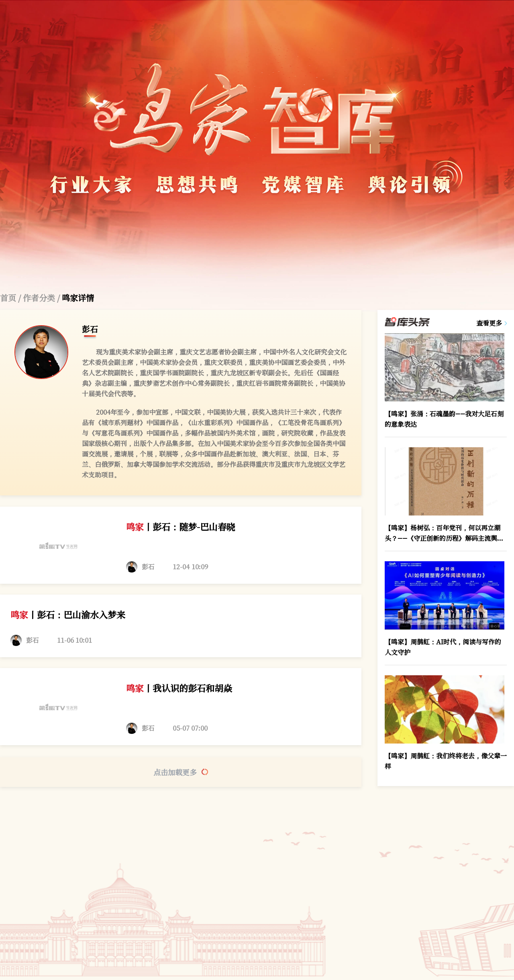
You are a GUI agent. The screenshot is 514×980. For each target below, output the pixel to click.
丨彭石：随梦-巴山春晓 (181, 527)
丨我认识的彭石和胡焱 (179, 688)
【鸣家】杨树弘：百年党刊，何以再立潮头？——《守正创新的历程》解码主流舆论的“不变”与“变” (444, 533)
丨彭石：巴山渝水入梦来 (68, 614)
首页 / (11, 298)
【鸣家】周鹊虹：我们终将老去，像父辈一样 (446, 761)
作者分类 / (42, 298)
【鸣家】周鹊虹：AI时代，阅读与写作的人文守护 (443, 647)
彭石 (148, 567)
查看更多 (489, 323)
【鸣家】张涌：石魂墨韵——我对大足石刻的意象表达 (444, 419)
